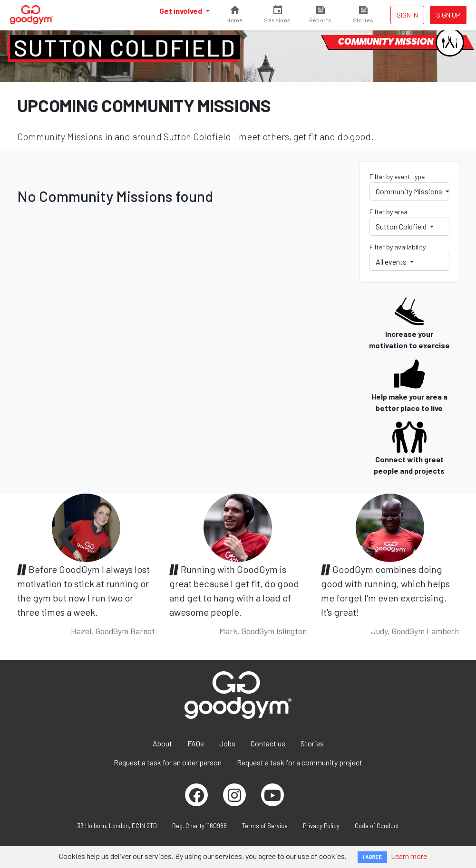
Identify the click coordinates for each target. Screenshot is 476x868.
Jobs (227, 743)
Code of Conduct (377, 826)
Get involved (181, 11)
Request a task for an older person (168, 762)
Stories (312, 743)
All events (392, 262)
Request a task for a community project (300, 762)
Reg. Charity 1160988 (199, 826)
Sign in (407, 15)
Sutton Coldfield (125, 48)
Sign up (448, 15)
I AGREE (372, 857)
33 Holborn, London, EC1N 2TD (117, 826)
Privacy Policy (321, 826)
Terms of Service (265, 826)
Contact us (268, 743)
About (162, 743)
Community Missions (410, 191)
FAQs (196, 743)
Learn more (409, 856)
